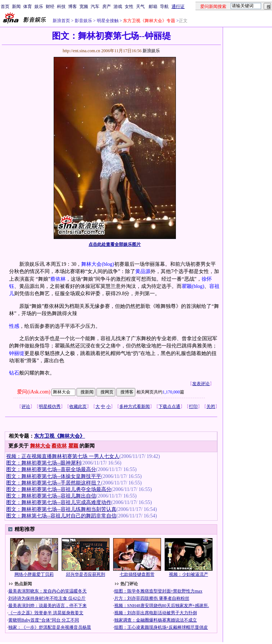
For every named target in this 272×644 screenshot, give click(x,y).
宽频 (84, 7)
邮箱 (153, 7)
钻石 (14, 373)
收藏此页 (78, 406)
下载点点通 (169, 406)
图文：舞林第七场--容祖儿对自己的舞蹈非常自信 (61, 516)
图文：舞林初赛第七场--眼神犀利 (43, 463)
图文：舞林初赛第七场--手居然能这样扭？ (53, 483)
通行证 (178, 7)
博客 (73, 7)
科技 (61, 7)
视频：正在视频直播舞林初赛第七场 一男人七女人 (63, 456)
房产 (107, 7)
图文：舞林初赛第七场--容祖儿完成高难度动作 (59, 502)
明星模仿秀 (50, 406)
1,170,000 (171, 392)
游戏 (118, 7)
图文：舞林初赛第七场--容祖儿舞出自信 (51, 496)
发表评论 (201, 384)
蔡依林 (58, 279)
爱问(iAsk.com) (34, 392)
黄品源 (143, 271)
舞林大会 (91, 264)
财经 (50, 7)
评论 (26, 406)
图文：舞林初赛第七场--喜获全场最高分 (51, 469)
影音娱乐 (83, 21)
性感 (14, 326)
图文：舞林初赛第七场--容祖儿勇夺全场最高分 (59, 489)
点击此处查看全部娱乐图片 (115, 244)
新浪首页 (61, 21)
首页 (5, 7)
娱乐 (39, 7)
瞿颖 (187, 286)
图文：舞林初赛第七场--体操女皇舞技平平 (53, 476)
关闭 (211, 406)
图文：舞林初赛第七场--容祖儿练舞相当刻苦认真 (61, 509)
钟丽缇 (17, 353)
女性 (129, 7)
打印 (193, 406)
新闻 (16, 7)
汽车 (95, 7)
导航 (164, 7)
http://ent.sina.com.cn (82, 51)
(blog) (108, 264)
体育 (28, 7)
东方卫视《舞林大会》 (59, 436)
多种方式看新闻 (135, 406)
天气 (140, 7)
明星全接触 (107, 21)
